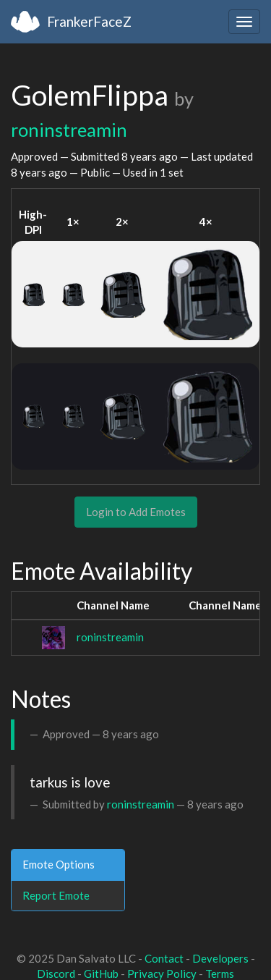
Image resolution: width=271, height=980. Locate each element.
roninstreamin (69, 130)
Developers (220, 958)
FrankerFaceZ (89, 21)
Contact (164, 958)
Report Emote (56, 895)
